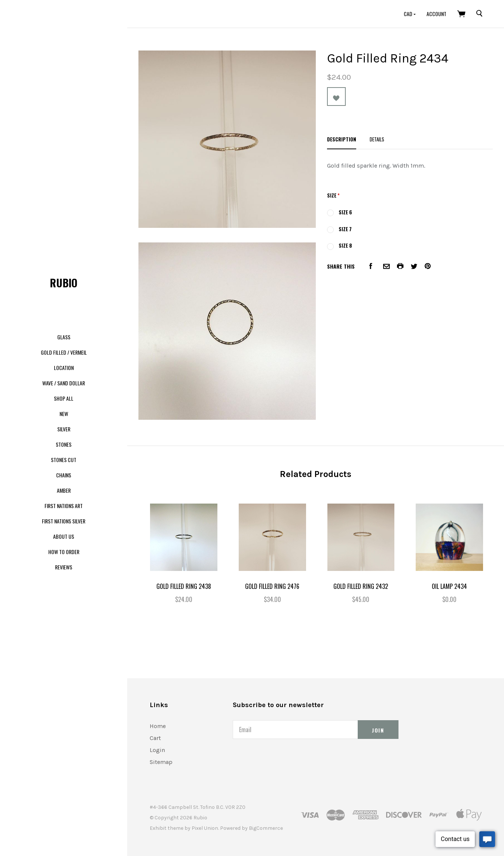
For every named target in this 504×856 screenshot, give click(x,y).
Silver (64, 429)
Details (377, 139)
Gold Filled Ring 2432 (361, 586)
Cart (155, 738)
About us (64, 536)
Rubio (64, 283)
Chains (64, 475)
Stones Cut (64, 460)
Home (158, 726)
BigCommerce (266, 828)
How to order (64, 552)
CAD (409, 14)
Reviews (64, 567)
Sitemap (161, 762)
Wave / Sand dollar (64, 383)
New (64, 414)
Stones (64, 444)
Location (64, 368)
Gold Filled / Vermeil (64, 352)
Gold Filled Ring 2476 (272, 586)
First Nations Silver (64, 521)
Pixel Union (205, 828)
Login (157, 750)
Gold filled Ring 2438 (184, 586)
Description (342, 139)
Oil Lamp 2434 (449, 586)
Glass (64, 337)
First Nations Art (64, 506)
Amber (64, 490)
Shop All (64, 398)
